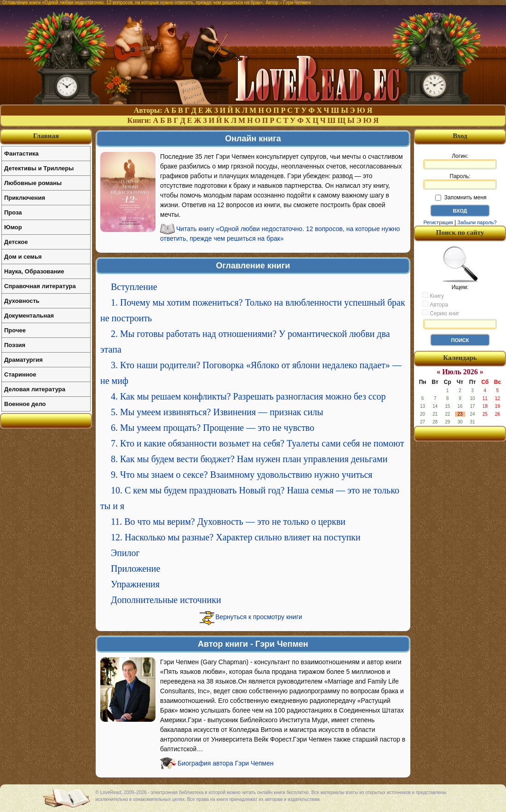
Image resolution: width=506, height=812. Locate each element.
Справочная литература (40, 286)
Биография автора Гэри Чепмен (226, 763)
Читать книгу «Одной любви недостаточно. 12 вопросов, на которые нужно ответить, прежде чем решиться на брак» (280, 234)
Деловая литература (35, 389)
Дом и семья (23, 257)
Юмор (13, 227)
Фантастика (21, 154)
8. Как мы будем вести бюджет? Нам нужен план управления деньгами (249, 459)
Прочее (15, 330)
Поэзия (15, 345)
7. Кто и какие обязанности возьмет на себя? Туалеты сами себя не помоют (257, 443)
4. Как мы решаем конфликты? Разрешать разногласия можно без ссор (248, 396)
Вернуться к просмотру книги (259, 617)
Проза (13, 212)
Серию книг (441, 313)
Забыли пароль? (477, 222)
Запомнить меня (461, 197)
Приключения (25, 198)
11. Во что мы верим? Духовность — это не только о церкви (228, 522)
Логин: (460, 161)
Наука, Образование (34, 271)
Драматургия (23, 360)
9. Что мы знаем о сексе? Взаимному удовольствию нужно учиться (242, 475)
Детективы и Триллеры (39, 168)
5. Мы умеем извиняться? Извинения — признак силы (217, 412)
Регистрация (438, 222)
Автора (435, 304)
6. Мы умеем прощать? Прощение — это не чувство (213, 428)
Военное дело (25, 404)
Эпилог (125, 553)
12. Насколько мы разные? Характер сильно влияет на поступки (236, 537)
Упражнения (135, 584)
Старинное (20, 374)
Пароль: (460, 181)
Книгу (433, 296)
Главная (46, 136)
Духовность (22, 301)
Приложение (135, 568)
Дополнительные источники (166, 600)
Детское (16, 242)
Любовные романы (33, 183)
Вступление (134, 287)
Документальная (29, 316)
